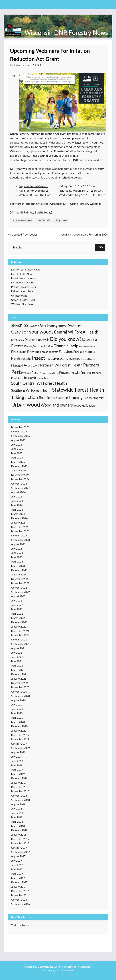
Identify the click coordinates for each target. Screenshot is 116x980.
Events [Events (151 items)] (17, 346)
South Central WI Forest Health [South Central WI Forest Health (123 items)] (39, 383)
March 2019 (18, 774)
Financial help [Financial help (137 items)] (66, 346)
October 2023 (19, 535)
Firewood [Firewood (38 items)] (33, 352)
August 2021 (18, 648)
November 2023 (20, 531)
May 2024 (17, 505)
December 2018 (20, 787)
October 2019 (19, 744)
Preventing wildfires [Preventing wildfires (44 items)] (73, 373)
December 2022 (20, 579)
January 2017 (19, 887)
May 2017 (17, 869)
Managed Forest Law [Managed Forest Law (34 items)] (25, 365)
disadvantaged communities (28, 160)
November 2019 (20, 739)
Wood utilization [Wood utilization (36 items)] (84, 405)
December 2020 (20, 683)
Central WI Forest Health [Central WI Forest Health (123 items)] (76, 332)
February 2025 (19, 466)
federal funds (93, 134)
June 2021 (17, 657)
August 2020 (18, 700)
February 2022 (19, 622)
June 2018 (17, 813)
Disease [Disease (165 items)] (89, 339)
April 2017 (17, 874)
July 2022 (17, 600)
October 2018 (19, 796)
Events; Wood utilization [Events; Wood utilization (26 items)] (38, 346)
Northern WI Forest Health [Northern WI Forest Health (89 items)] (60, 365)
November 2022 (20, 583)
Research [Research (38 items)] (30, 378)
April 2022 (17, 614)
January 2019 (19, 783)
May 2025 (17, 453)
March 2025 (18, 462)
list (101, 160)
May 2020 (17, 713)
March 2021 (18, 670)
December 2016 (20, 891)
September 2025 (21, 436)
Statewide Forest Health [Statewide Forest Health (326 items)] (78, 390)
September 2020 (21, 696)
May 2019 (17, 765)
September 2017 (21, 852)
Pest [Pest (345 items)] (16, 372)
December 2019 (20, 735)
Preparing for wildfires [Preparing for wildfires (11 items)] (49, 373)
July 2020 (17, 704)
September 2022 (21, 592)
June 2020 (17, 709)
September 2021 (21, 644)
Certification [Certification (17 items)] (18, 340)
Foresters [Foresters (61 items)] (66, 351)
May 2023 (17, 557)
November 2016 (20, 895)
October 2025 (19, 431)
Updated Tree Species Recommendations (23, 237)
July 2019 (17, 757)
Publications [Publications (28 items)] (94, 373)
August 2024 (18, 492)
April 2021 (17, 666)
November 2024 (20, 479)
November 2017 (20, 843)
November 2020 (20, 687)
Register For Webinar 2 (33, 190)
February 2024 (19, 518)
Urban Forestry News (22, 220)
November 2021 (20, 635)
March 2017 (18, 878)
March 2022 (18, 618)
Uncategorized (19, 296)
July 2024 (17, 496)
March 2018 (18, 826)
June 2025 (17, 449)
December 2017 (20, 839)
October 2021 (19, 639)
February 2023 (19, 570)
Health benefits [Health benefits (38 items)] (21, 359)
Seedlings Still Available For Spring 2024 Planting (84, 237)
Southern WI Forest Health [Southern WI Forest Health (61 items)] (31, 390)
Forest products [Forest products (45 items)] (84, 352)
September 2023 (21, 540)
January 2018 (19, 835)
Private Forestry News (24, 287)
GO (101, 247)
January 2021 (19, 679)
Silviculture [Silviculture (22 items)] (43, 378)
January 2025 (19, 470)
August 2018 (18, 804)
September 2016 (21, 904)
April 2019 (17, 770)
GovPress (43, 967)
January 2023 (19, 574)
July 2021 (17, 653)
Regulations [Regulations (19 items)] (17, 378)
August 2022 (18, 596)
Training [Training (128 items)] (76, 397)
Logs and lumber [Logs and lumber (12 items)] (88, 359)
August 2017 (18, 856)
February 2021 (19, 674)
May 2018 (17, 817)
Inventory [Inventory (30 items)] (75, 359)
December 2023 (20, 527)
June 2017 (17, 865)
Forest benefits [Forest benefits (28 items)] (49, 352)
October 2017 (19, 848)
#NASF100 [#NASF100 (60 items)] (20, 326)
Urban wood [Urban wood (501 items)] (26, 404)
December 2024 (20, 475)
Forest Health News (22, 274)
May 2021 (17, 661)
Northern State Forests (24, 282)
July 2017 (17, 861)
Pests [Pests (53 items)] (35, 373)
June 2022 (17, 605)
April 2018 (17, 822)
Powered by (31, 967)
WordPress (60, 967)
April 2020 (17, 718)
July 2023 (17, 549)
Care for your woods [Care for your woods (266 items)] (32, 332)
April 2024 (17, 510)
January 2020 (19, 731)
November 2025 (20, 427)
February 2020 (19, 726)
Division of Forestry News (26, 269)
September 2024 (21, 488)
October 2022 (19, 588)
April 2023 (17, 561)
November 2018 (20, 791)
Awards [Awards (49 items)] (34, 326)
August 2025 (18, 440)
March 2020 (18, 722)
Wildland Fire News (22, 304)
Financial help (43, 220)
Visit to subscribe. (21, 925)
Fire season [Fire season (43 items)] (19, 352)
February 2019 (19, 778)
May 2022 (17, 609)
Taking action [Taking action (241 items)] (25, 397)
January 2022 (19, 627)
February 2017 (19, 882)
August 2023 (18, 544)
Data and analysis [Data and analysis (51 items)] (37, 340)
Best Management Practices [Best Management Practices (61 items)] (60, 326)
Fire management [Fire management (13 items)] (87, 347)
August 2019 (18, 752)
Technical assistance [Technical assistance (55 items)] (53, 398)
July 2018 (17, 808)
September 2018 (21, 800)
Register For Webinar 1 (33, 186)
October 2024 (19, 484)
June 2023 (17, 553)
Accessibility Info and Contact (58, 970)
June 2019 (17, 761)
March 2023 (18, 566)
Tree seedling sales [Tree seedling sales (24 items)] (94, 398)
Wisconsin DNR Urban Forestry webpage (75, 204)
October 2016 (19, 900)
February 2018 (19, 830)
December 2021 (20, 631)
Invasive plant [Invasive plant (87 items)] (57, 358)
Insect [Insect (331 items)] (38, 358)
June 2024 (17, 501)
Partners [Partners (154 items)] (91, 365)
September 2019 (21, 748)
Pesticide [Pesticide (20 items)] (26, 373)
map (91, 160)
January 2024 (19, 523)
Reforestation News (22, 291)
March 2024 (18, 514)
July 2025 (17, 445)
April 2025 (17, 457)
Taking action (61, 220)
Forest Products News (24, 278)
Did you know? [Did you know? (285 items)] (66, 339)
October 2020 (19, 692)
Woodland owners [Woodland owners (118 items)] (57, 405)
